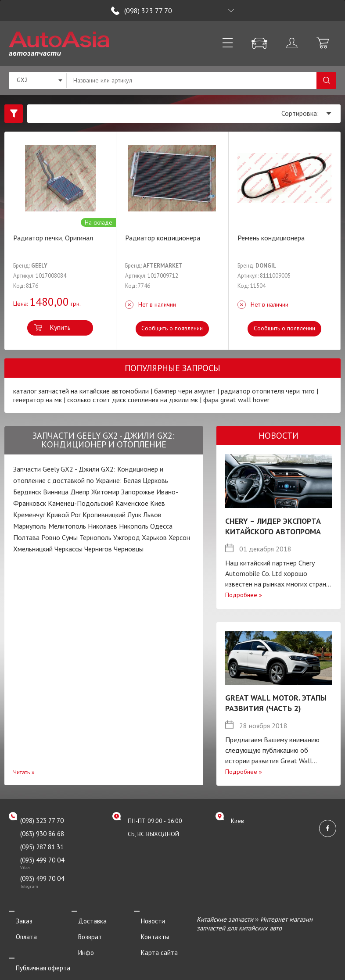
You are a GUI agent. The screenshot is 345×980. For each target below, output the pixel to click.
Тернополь (95, 537)
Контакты (148, 931)
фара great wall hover (236, 400)
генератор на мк (38, 400)
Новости (146, 919)
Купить (60, 327)
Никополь (134, 526)
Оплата (19, 931)
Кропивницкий (104, 515)
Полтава (26, 537)
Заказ (17, 919)
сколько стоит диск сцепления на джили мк (133, 400)
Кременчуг (29, 515)
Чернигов (98, 549)
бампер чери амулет (185, 391)
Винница (56, 492)
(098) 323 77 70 (148, 11)
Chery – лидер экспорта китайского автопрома (273, 526)
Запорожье (138, 492)
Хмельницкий (33, 549)
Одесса (161, 526)
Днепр (80, 492)
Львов (152, 515)
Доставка (86, 919)
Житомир (105, 492)
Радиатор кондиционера (163, 238)
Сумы (70, 537)
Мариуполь (30, 526)
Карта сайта (152, 943)
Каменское (132, 503)
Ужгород (127, 537)
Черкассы (68, 549)
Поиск (326, 80)
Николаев (102, 526)
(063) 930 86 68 (42, 834)
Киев (158, 503)
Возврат (83, 931)
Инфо (79, 943)
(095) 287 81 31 (42, 847)
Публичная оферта (36, 955)
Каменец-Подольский (81, 503)
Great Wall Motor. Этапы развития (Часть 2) (276, 703)
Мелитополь (67, 526)
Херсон (179, 537)
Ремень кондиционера (271, 238)
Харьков (154, 537)
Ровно (51, 537)
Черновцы (129, 549)
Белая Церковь (146, 480)
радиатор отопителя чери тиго (268, 391)
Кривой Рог (64, 515)
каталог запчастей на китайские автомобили (81, 391)
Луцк (134, 515)
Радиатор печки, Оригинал (53, 238)
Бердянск (27, 492)
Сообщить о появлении (172, 328)
